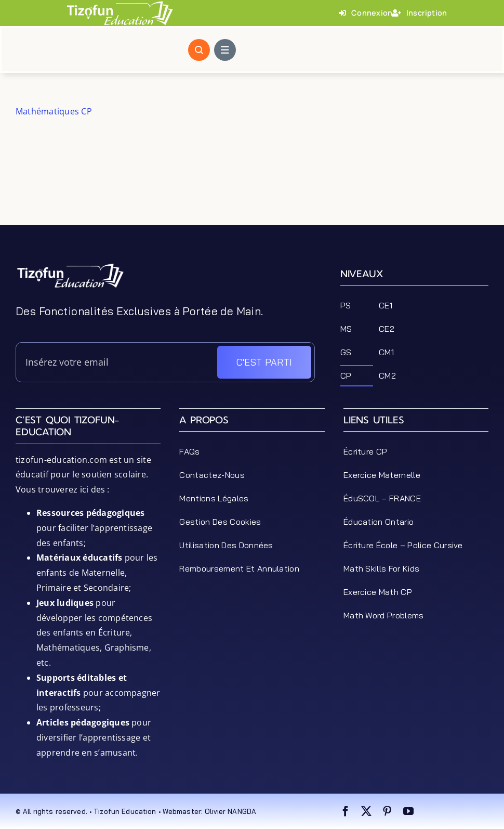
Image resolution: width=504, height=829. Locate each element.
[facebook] (346, 811)
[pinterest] (387, 811)
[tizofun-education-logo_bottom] (70, 267)
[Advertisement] (252, 202)
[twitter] (366, 811)
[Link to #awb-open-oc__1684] (225, 50)
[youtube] (408, 811)
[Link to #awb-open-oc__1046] (199, 50)
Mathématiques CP (54, 111)
